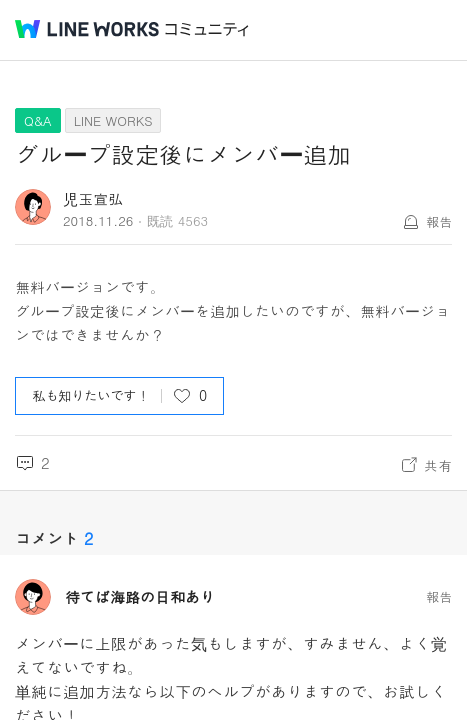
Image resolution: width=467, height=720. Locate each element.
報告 (439, 221)
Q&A (38, 120)
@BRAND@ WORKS (87, 29)
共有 (438, 465)
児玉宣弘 (93, 198)
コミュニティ (207, 29)
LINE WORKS (113, 120)
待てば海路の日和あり (140, 597)
